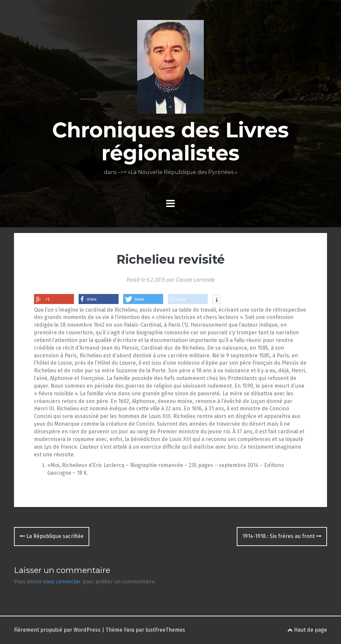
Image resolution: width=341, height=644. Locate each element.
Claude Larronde (195, 280)
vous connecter (62, 581)
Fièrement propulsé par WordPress (57, 630)
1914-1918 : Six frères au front (282, 536)
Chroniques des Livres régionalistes (170, 141)
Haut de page (307, 630)
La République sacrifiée (52, 536)
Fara (129, 630)
